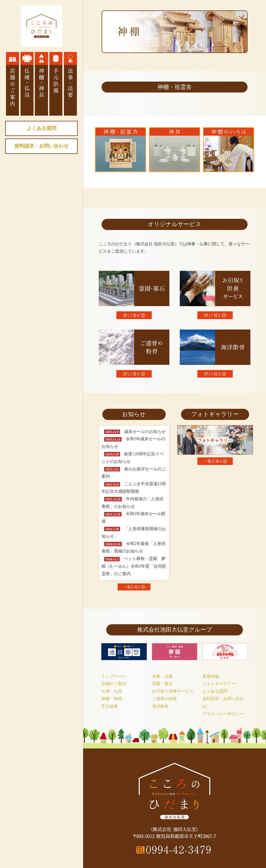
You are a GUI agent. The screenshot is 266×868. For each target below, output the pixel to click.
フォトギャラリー (219, 684)
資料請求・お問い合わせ (41, 146)
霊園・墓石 (162, 684)
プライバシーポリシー (223, 714)
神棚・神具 (112, 699)
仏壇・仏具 (112, 691)
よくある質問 (42, 128)
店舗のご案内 (114, 684)
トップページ (114, 676)
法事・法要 (162, 676)
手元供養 (110, 706)
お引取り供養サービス (173, 691)
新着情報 (211, 676)
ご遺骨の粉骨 (164, 699)
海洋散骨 (160, 706)
